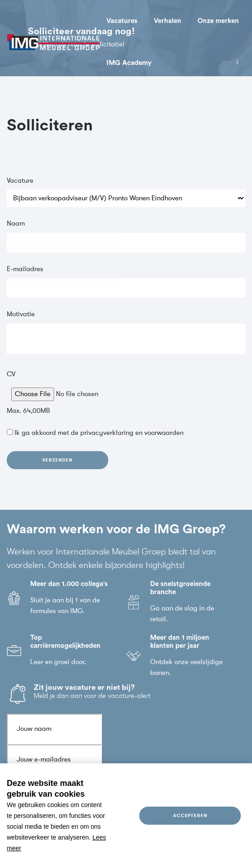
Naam (16, 225)
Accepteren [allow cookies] (190, 815)
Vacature (20, 182)
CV (11, 375)
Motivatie (21, 316)
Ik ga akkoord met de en (99, 434)
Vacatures (122, 21)
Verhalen (167, 21)
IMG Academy (129, 63)
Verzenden (57, 461)
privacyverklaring (107, 434)
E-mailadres (25, 270)
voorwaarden (164, 434)
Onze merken (218, 21)
